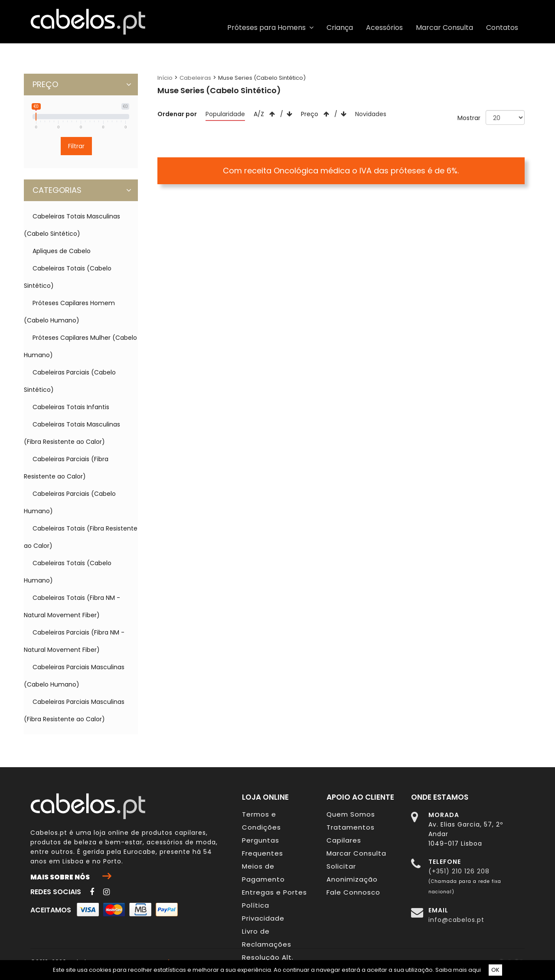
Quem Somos (351, 814)
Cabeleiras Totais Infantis (71, 407)
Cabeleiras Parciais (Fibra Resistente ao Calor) (66, 468)
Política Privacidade (263, 912)
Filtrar (76, 146)
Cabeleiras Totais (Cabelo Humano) (68, 572)
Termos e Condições (261, 821)
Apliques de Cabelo (62, 251)
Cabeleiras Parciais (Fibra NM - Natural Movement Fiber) (74, 641)
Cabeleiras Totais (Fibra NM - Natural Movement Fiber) (72, 606)
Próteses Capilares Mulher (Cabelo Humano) (80, 346)
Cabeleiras (195, 78)
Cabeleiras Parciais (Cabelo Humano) (70, 502)
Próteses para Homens (270, 28)
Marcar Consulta (444, 28)
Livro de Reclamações (267, 938)
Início (165, 78)
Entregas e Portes (274, 892)
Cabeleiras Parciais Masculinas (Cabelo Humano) (74, 676)
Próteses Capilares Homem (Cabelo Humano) (69, 312)
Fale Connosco (353, 892)
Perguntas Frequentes (263, 847)
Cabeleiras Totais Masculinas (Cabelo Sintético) (72, 225)
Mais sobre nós (71, 877)
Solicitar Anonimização (352, 873)
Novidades (371, 114)
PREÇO (82, 85)
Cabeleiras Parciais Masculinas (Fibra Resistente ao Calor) (74, 710)
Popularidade (225, 114)
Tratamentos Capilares (351, 834)
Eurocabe (140, 852)
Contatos (502, 28)
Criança (340, 28)
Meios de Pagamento (263, 873)
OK (495, 970)
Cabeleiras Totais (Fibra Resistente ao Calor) (81, 537)
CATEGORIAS (82, 190)
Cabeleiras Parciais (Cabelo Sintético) (70, 381)
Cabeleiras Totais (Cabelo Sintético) (68, 277)
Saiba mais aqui (458, 970)
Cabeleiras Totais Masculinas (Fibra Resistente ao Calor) (72, 433)
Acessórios (384, 28)
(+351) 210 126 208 (459, 871)
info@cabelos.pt (456, 920)
